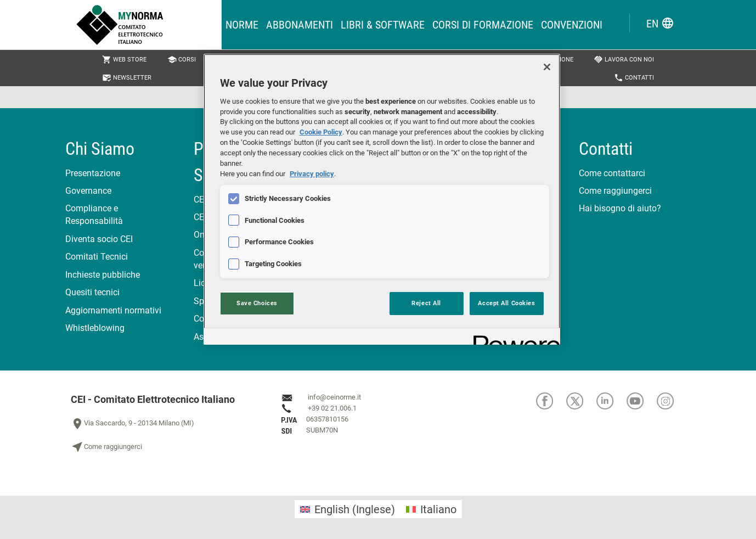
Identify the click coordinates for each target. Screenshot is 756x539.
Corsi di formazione (483, 25)
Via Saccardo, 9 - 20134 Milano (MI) (132, 424)
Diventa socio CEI (99, 239)
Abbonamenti (300, 25)
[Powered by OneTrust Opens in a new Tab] (513, 338)
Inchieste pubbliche (103, 275)
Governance (88, 191)
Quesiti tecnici (92, 292)
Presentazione (93, 173)
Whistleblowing (95, 328)
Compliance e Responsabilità (94, 215)
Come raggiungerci (615, 191)
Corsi (182, 60)
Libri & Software (383, 25)
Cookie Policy (321, 132)
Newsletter (127, 78)
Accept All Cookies (506, 303)
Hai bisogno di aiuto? (620, 208)
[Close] (547, 67)
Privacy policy (312, 174)
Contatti (634, 78)
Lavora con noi (624, 60)
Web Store (124, 60)
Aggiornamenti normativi (113, 310)
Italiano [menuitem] (438, 509)
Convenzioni (572, 25)
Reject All (426, 303)
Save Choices (257, 303)
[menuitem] (348, 509)
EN (660, 23)
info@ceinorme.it (334, 397)
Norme (242, 25)
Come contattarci (612, 173)
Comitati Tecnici (97, 257)
